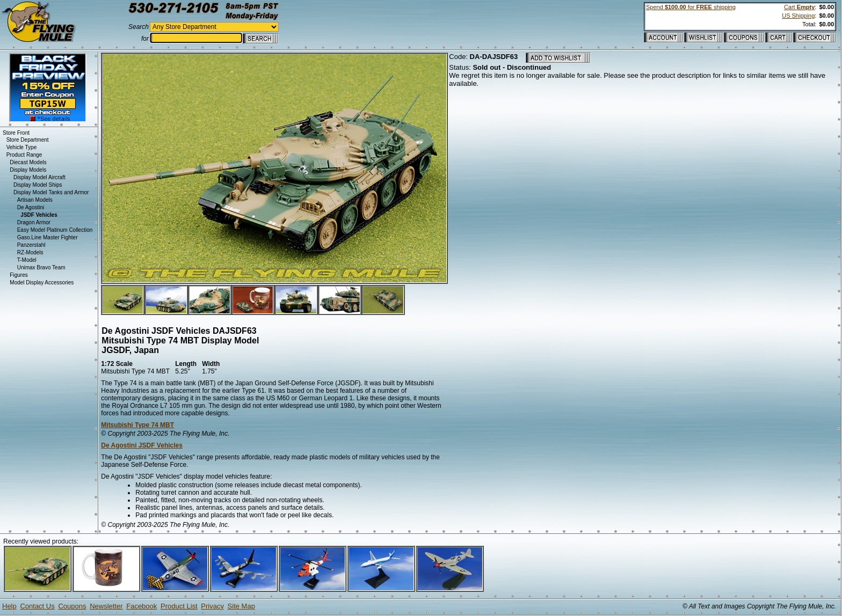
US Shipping (798, 16)
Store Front (16, 133)
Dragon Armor (34, 222)
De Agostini (31, 207)
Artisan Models (35, 200)
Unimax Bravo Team (41, 267)
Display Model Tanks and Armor (51, 192)
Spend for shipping (691, 7)
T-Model (27, 260)
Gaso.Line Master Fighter (48, 237)
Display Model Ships (38, 185)
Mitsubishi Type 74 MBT (137, 425)
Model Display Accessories (42, 283)
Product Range (24, 155)
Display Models (28, 170)
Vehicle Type (22, 147)
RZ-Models (30, 252)
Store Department (28, 140)
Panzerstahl (31, 245)
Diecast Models (28, 162)
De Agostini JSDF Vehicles (142, 445)
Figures (19, 275)
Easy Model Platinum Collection (55, 230)
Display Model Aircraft (39, 177)
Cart (799, 7)
